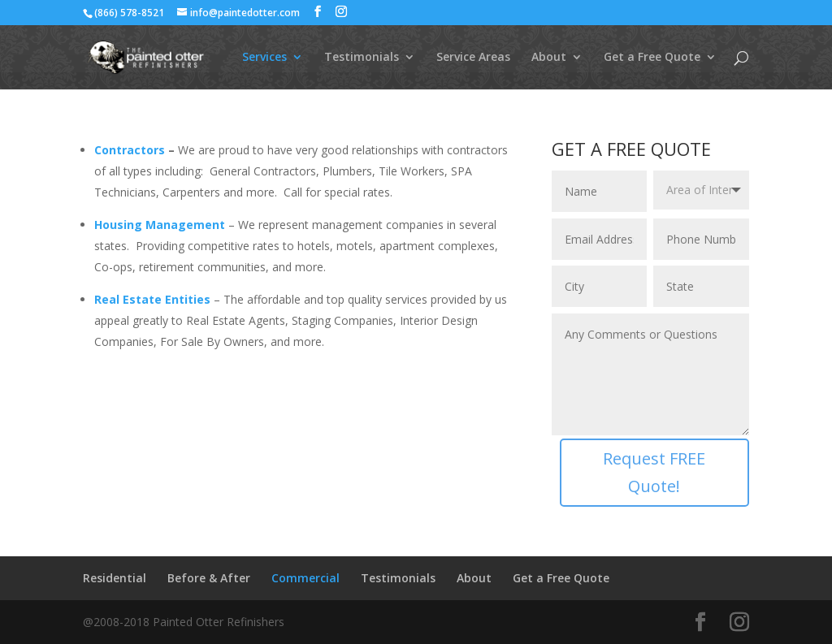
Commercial (305, 578)
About (549, 58)
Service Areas (473, 58)
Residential (115, 578)
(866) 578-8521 (129, 13)
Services (264, 58)
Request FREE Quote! (654, 472)
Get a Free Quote (652, 58)
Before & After (209, 578)
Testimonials (362, 58)
